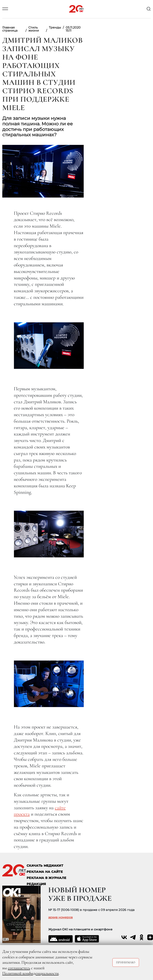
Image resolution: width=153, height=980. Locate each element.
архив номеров (61, 917)
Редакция (36, 884)
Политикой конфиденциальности (30, 973)
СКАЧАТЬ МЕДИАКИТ (45, 866)
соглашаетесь (19, 968)
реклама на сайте (45, 872)
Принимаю (126, 962)
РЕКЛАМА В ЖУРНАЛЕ (46, 878)
